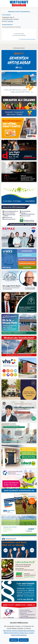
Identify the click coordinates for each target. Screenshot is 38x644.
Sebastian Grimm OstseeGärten (19, 12)
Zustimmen (24, 640)
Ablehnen (14, 640)
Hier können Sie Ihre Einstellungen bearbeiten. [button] (19, 631)
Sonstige (11, 21)
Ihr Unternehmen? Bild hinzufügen (27, 39)
